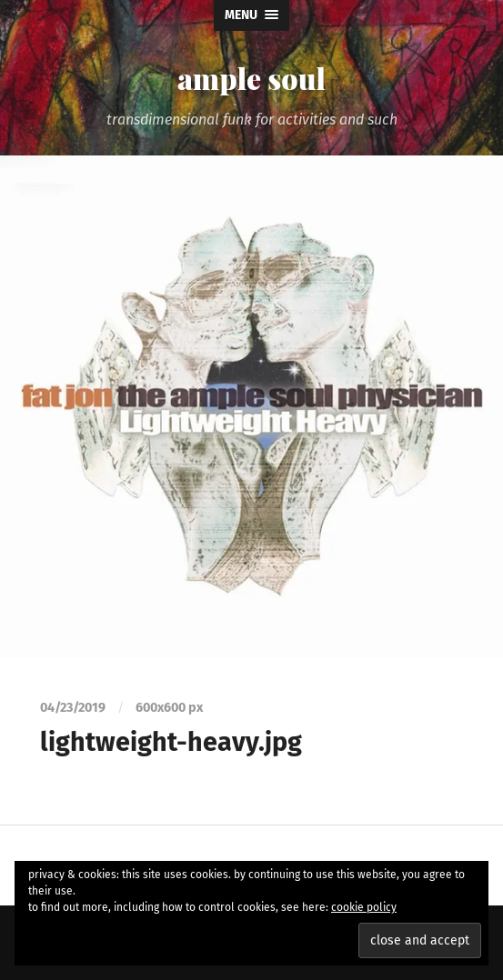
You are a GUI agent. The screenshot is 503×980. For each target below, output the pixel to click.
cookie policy (364, 907)
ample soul (251, 78)
